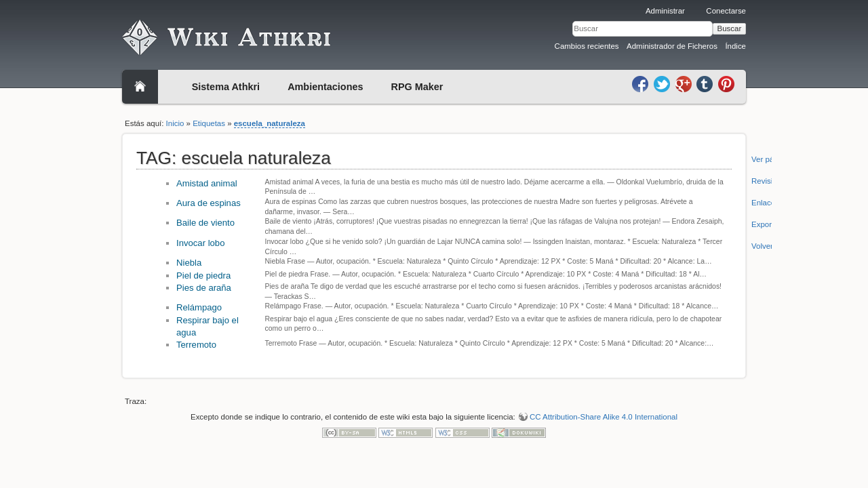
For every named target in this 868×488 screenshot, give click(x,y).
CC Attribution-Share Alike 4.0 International (604, 417)
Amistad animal (207, 183)
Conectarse (726, 11)
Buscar (730, 28)
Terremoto (196, 345)
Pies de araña (204, 288)
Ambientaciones (325, 87)
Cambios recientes (587, 46)
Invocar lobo (200, 243)
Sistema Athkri (226, 87)
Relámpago (199, 307)
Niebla (189, 263)
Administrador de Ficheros (672, 46)
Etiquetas (209, 123)
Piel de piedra (203, 276)
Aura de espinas (209, 203)
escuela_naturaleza (270, 123)
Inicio (175, 123)
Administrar (665, 11)
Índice (735, 46)
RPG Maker (417, 87)
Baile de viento (205, 223)
